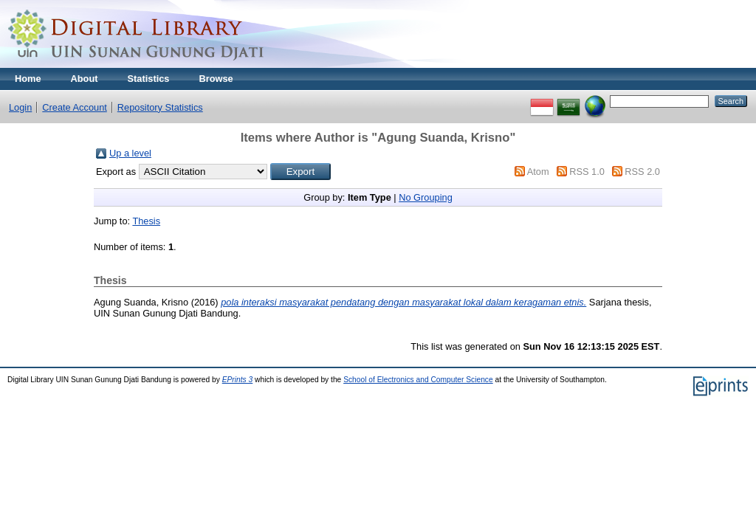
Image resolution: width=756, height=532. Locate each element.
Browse (216, 79)
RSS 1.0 (587, 172)
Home (28, 79)
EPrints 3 (238, 380)
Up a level (130, 153)
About (85, 79)
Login (20, 107)
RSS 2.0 (642, 172)
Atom (538, 172)
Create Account (75, 107)
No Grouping (426, 197)
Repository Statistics (160, 107)
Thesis (146, 221)
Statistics (149, 79)
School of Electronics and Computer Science (418, 380)
